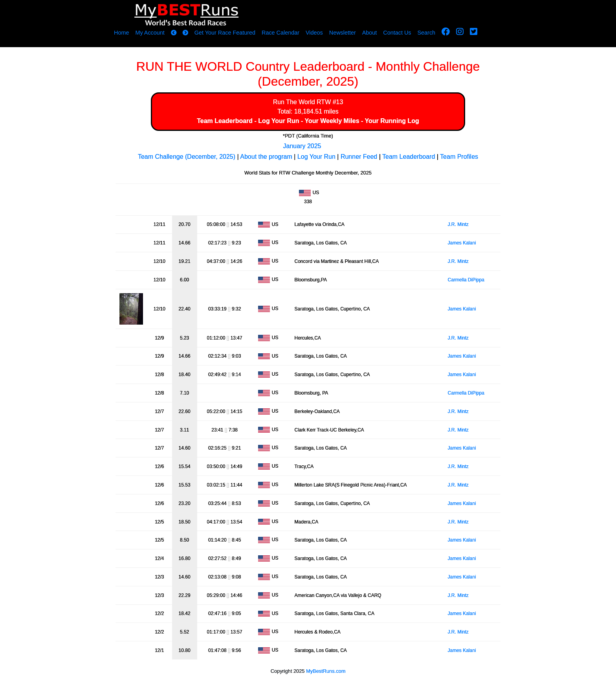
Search (427, 33)
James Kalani (462, 243)
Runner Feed (359, 157)
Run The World (294, 102)
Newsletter (343, 33)
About (370, 33)
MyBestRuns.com (326, 671)
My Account (150, 33)
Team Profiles (459, 157)
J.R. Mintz (458, 224)
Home (121, 33)
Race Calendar (280, 33)
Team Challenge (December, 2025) (187, 157)
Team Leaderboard (225, 121)
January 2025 (302, 146)
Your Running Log (392, 121)
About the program (266, 157)
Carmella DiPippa (466, 280)
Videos (314, 33)
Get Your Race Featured (225, 33)
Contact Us (397, 33)
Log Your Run (279, 121)
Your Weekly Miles (332, 121)
